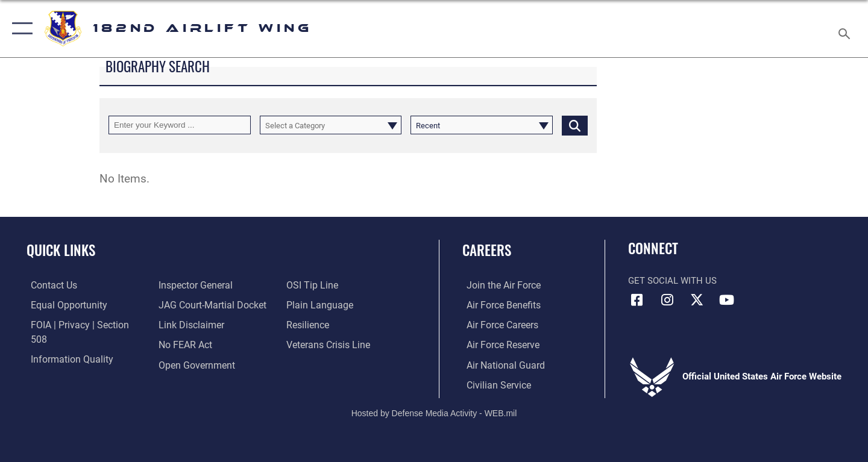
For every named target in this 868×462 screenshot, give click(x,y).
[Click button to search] (575, 125)
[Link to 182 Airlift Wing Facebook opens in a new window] (637, 300)
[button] (20, 29)
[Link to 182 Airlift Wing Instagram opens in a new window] (667, 300)
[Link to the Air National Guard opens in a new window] (499, 364)
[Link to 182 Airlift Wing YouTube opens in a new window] (726, 300)
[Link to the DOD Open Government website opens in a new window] (193, 344)
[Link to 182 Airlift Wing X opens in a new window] (697, 300)
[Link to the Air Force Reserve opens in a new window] (498, 344)
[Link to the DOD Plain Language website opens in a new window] (318, 285)
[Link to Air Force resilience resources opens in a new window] (308, 305)
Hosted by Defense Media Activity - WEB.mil (434, 412)
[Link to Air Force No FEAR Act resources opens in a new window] (184, 325)
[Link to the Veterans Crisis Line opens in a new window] (328, 325)
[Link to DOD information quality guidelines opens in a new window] (65, 344)
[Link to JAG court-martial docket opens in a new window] (209, 285)
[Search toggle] (846, 29)
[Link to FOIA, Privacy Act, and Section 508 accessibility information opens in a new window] (82, 325)
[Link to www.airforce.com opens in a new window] (498, 285)
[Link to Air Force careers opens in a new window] (498, 325)
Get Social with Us (672, 281)
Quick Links (61, 250)
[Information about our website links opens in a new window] (189, 305)
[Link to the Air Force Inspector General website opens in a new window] (62, 364)
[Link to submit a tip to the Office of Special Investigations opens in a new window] (181, 364)
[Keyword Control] (180, 125)
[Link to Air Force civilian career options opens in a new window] (493, 384)
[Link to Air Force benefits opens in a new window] (498, 305)
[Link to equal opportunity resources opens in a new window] (62, 305)
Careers (487, 250)
